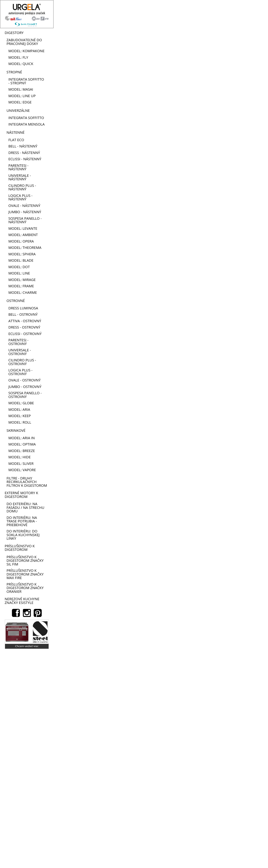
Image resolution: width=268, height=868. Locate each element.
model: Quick (21, 64)
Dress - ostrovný (24, 327)
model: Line (19, 273)
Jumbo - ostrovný (25, 387)
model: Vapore (22, 470)
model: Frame (21, 286)
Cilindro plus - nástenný (22, 187)
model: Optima (22, 444)
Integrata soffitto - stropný (26, 81)
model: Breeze (22, 451)
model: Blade (21, 260)
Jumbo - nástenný (25, 212)
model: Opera (21, 241)
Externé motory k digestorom (21, 495)
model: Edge (20, 102)
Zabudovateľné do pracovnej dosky (24, 42)
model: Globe (21, 403)
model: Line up (22, 96)
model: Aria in (22, 438)
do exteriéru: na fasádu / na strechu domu (25, 507)
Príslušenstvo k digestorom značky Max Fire (25, 574)
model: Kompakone (26, 51)
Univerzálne (18, 110)
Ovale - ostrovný (24, 380)
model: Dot (19, 267)
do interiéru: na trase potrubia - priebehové (22, 521)
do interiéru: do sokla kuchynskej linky (23, 535)
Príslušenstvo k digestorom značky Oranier (25, 588)
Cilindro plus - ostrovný (22, 362)
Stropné (14, 72)
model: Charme (23, 292)
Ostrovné (16, 301)
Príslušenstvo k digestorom (20, 548)
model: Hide (20, 457)
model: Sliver (21, 464)
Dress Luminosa (23, 308)
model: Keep (20, 416)
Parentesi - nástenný (18, 167)
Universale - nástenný (20, 177)
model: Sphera (22, 254)
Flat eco (16, 140)
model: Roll (20, 422)
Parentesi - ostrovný (18, 342)
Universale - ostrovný (20, 352)
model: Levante (23, 228)
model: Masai (21, 89)
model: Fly (18, 57)
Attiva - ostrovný (25, 321)
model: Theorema (25, 248)
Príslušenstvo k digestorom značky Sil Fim (25, 561)
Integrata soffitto (26, 118)
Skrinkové (16, 430)
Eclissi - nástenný (25, 159)
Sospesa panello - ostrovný (25, 395)
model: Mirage (22, 280)
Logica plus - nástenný (20, 197)
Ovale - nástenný (24, 206)
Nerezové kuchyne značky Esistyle (22, 601)
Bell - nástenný (23, 146)
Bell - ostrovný (23, 314)
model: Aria (19, 409)
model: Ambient (23, 235)
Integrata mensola (27, 124)
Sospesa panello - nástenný (25, 220)
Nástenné (16, 132)
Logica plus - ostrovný (20, 372)
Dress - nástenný (24, 153)
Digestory (14, 33)
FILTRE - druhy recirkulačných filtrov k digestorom (27, 482)
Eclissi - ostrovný (25, 334)
